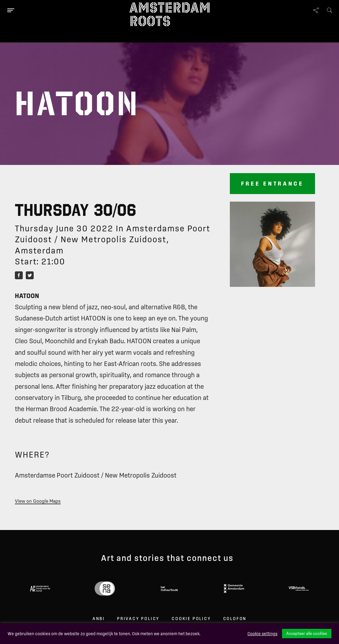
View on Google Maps (38, 501)
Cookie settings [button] (262, 634)
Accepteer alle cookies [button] (307, 633)
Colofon (235, 619)
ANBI (99, 619)
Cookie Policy (191, 619)
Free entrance (272, 183)
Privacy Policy (138, 619)
